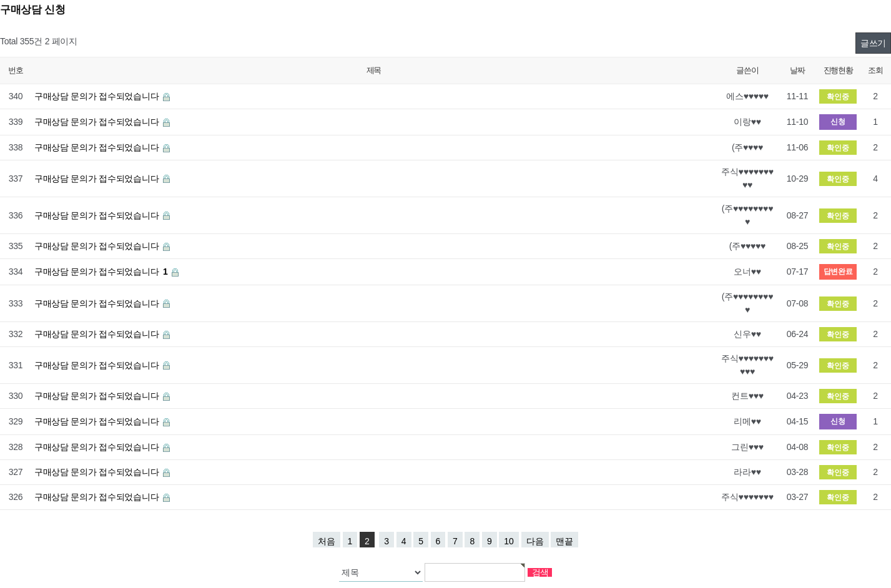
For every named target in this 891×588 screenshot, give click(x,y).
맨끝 (564, 541)
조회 (875, 70)
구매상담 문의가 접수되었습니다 (98, 96)
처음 (327, 541)
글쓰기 (873, 43)
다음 (535, 541)
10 (509, 541)
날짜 (797, 70)
